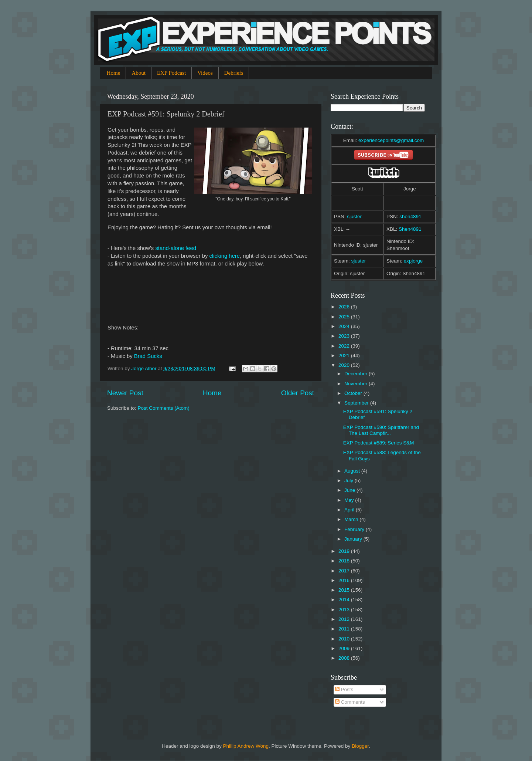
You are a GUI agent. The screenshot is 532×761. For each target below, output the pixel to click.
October (354, 393)
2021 (345, 356)
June (350, 490)
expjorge (413, 261)
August (353, 471)
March (352, 519)
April (350, 510)
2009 (345, 648)
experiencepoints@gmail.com (391, 140)
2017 (345, 571)
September (357, 403)
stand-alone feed (176, 248)
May (350, 500)
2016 (345, 580)
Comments (350, 702)
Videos (205, 73)
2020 (345, 365)
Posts (344, 689)
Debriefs (234, 73)
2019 (345, 551)
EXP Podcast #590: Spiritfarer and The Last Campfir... (381, 430)
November (357, 384)
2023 (345, 336)
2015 (345, 590)
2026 (345, 307)
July (349, 481)
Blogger (360, 746)
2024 (345, 326)
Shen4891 (410, 229)
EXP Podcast (171, 73)
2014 (345, 600)
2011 (345, 629)
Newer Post (125, 393)
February (355, 529)
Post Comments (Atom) (164, 408)
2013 (345, 610)
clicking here (225, 256)
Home (114, 73)
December (357, 374)
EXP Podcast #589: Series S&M (379, 443)
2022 (345, 346)
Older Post (298, 393)
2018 (345, 561)
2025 (345, 317)
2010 (345, 639)
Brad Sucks (148, 356)
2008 (345, 658)
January (354, 539)
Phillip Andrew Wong (246, 746)
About (139, 73)
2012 (345, 619)
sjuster (354, 217)
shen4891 (410, 217)
